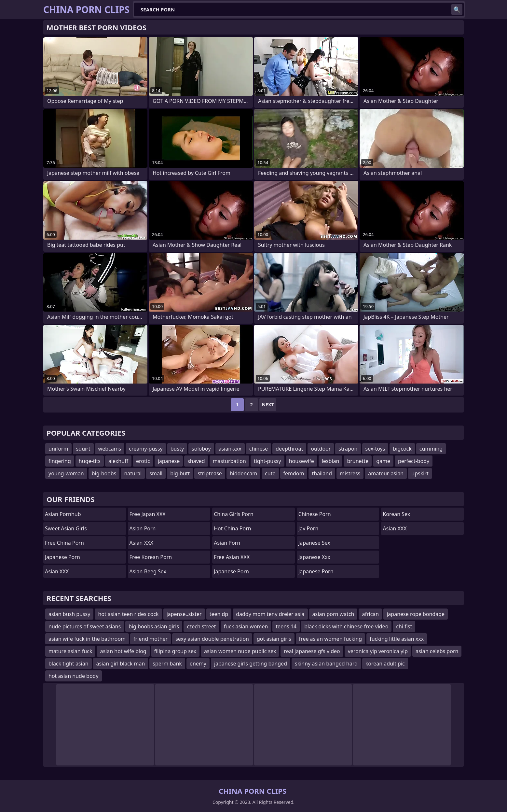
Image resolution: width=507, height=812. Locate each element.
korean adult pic (385, 664)
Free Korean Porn (151, 557)
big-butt (180, 473)
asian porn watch (333, 614)
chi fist (404, 626)
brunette (358, 461)
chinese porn (315, 514)
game (383, 461)
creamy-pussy (146, 449)
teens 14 (286, 626)
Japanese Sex (314, 543)
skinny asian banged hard (326, 664)
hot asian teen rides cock (128, 614)
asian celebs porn (437, 651)
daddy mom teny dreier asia (270, 614)
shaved (196, 461)
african (370, 614)
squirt (83, 449)
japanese (169, 461)
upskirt (420, 473)
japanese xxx (314, 557)
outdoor (321, 449)
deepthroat (289, 449)
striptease (210, 473)
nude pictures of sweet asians (85, 626)
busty (177, 449)
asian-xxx (230, 449)
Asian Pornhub (63, 514)
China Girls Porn (233, 514)
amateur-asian (386, 473)
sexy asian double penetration (212, 639)
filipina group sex (175, 651)
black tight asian (69, 664)
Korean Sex (396, 514)
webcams (110, 449)
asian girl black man (121, 664)
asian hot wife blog (123, 651)
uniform (58, 449)
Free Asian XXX (232, 557)
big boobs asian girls (154, 626)
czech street (201, 626)
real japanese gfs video (312, 651)
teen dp (219, 614)
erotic (143, 461)
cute (270, 473)
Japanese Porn (62, 557)
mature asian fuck (70, 651)
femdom (294, 473)
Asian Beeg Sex (148, 571)
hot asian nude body (74, 676)
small (156, 473)
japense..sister (184, 614)
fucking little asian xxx (397, 639)
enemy (198, 664)
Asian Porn (143, 528)
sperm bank (167, 664)
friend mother (151, 639)
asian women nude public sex (240, 651)
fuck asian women (246, 626)
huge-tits (90, 461)
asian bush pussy (69, 614)
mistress (350, 473)
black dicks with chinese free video (346, 626)
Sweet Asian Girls (66, 528)
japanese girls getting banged (251, 664)
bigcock (402, 449)
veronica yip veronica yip (378, 651)
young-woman (66, 473)
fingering (60, 461)
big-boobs (104, 473)
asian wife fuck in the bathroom (87, 639)
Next (268, 405)
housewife (301, 461)
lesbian (331, 461)
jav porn (308, 528)
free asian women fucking (331, 639)
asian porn (227, 543)
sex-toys (375, 449)
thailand (322, 473)
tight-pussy (267, 461)
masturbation (229, 461)
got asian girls (274, 639)
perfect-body (414, 461)
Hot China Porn (232, 528)
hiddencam (243, 473)
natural (133, 473)
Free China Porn (64, 543)
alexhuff (118, 461)
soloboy (201, 449)
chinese (259, 449)
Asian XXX (57, 571)
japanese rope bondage (416, 614)
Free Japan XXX (148, 514)
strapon (348, 449)
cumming (431, 449)
